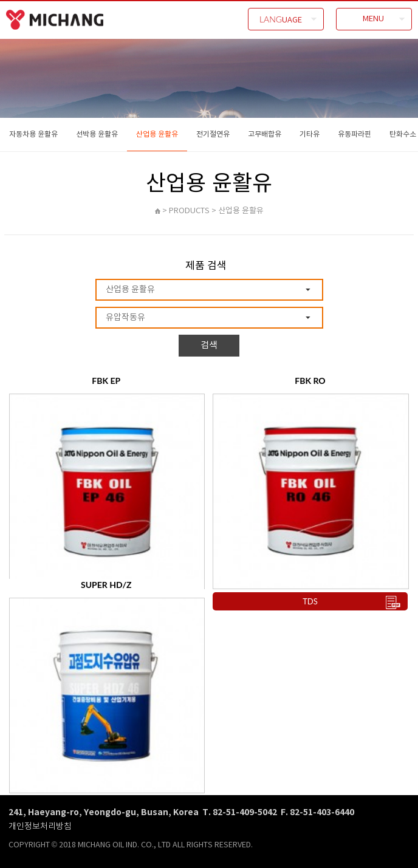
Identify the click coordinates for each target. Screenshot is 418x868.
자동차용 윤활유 (33, 134)
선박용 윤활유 (97, 134)
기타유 (310, 134)
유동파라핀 (355, 134)
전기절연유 (213, 134)
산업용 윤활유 (157, 134)
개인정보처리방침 (40, 826)
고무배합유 (265, 134)
